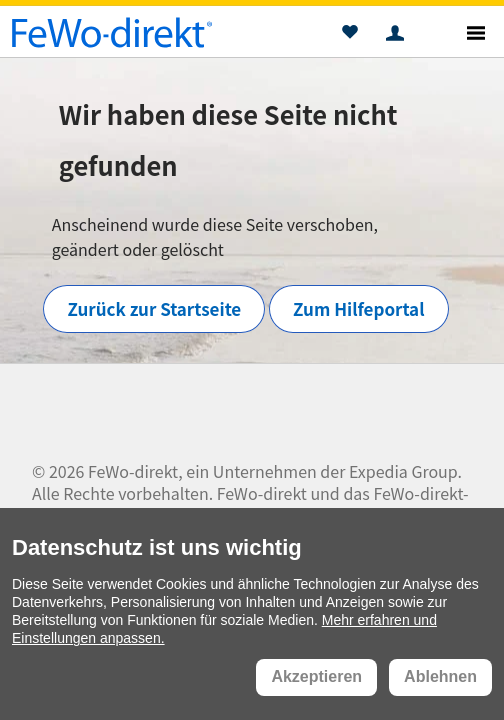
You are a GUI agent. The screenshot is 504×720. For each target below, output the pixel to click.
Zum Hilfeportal (358, 308)
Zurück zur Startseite (154, 308)
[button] (349, 35)
